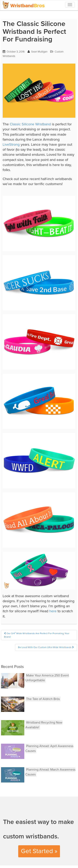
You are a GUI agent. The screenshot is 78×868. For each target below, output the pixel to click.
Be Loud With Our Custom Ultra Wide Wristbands (46, 647)
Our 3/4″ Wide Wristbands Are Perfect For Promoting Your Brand (37, 635)
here (53, 611)
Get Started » (39, 851)
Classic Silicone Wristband (30, 124)
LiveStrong (11, 144)
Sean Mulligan (39, 52)
